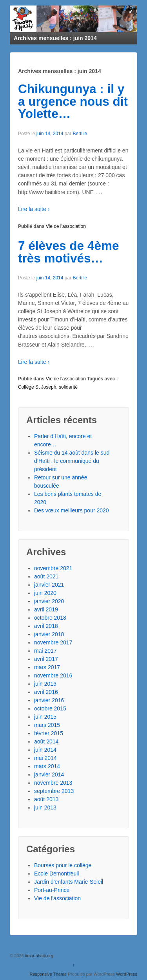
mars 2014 (47, 766)
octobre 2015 (50, 708)
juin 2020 (45, 593)
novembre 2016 (53, 675)
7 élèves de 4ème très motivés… (68, 252)
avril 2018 (46, 626)
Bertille (80, 134)
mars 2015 (47, 725)
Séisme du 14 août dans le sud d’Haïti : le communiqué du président (72, 461)
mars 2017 (47, 667)
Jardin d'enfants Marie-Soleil (69, 882)
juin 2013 (45, 807)
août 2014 (46, 741)
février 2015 (49, 733)
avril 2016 (46, 692)
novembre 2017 (53, 642)
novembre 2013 (53, 783)
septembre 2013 (54, 791)
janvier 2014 (49, 774)
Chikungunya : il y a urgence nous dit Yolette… (73, 101)
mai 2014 (45, 758)
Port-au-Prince (52, 890)
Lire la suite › (34, 209)
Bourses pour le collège (63, 865)
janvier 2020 (49, 601)
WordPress (127, 974)
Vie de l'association (66, 226)
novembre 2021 (53, 568)
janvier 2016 (49, 700)
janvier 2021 (49, 585)
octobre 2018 (50, 618)
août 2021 (46, 576)
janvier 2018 (49, 634)
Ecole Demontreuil (56, 874)
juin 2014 (45, 750)
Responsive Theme (48, 974)
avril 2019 (46, 609)
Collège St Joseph (37, 387)
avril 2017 (46, 659)
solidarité (68, 387)
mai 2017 (45, 651)
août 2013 (46, 799)
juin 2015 (45, 717)
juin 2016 (45, 684)
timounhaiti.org (39, 956)
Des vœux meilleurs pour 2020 (72, 510)
